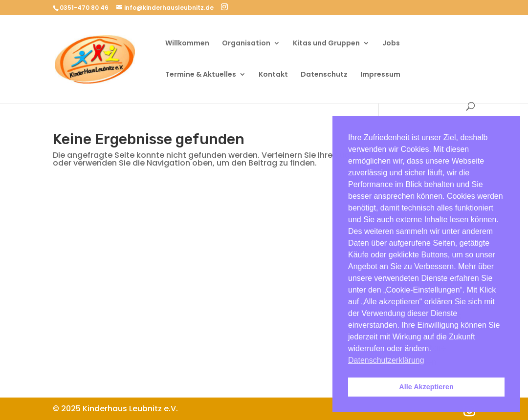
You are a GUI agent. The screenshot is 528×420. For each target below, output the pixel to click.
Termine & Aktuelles (201, 75)
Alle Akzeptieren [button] (426, 387)
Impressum (380, 75)
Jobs (391, 44)
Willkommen (187, 44)
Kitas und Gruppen (326, 44)
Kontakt (273, 75)
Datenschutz (324, 75)
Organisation (246, 44)
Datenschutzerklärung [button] (386, 360)
